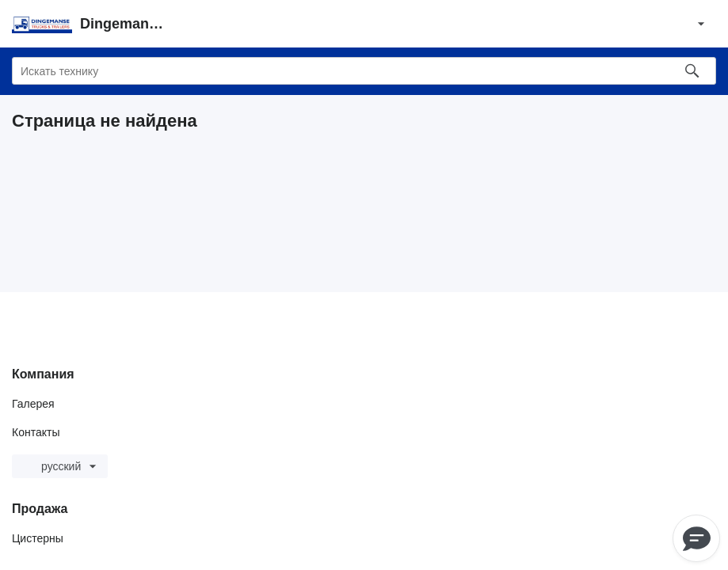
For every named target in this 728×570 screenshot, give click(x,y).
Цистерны (38, 538)
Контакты (36, 432)
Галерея (33, 404)
